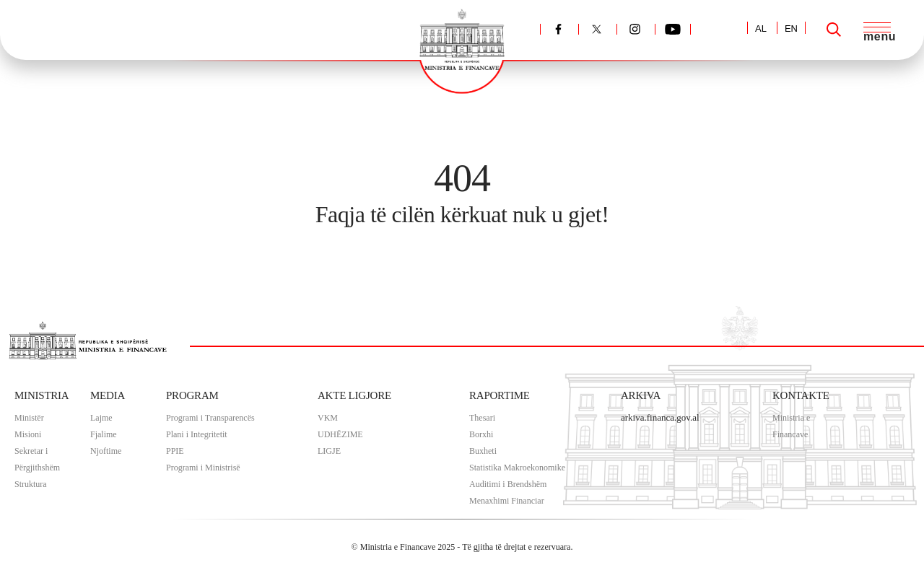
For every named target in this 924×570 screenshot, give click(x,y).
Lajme (101, 418)
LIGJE (329, 451)
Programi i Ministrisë (203, 468)
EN (791, 28)
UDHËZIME (340, 434)
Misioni (28, 434)
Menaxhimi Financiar (507, 501)
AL (761, 28)
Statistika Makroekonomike (517, 468)
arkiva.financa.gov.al (660, 417)
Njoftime (106, 451)
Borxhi (481, 434)
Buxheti (483, 451)
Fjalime (104, 434)
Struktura (31, 484)
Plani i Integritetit (197, 434)
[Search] (834, 30)
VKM (328, 418)
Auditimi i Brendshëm (508, 484)
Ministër (29, 418)
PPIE (175, 451)
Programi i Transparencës (210, 418)
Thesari (482, 418)
